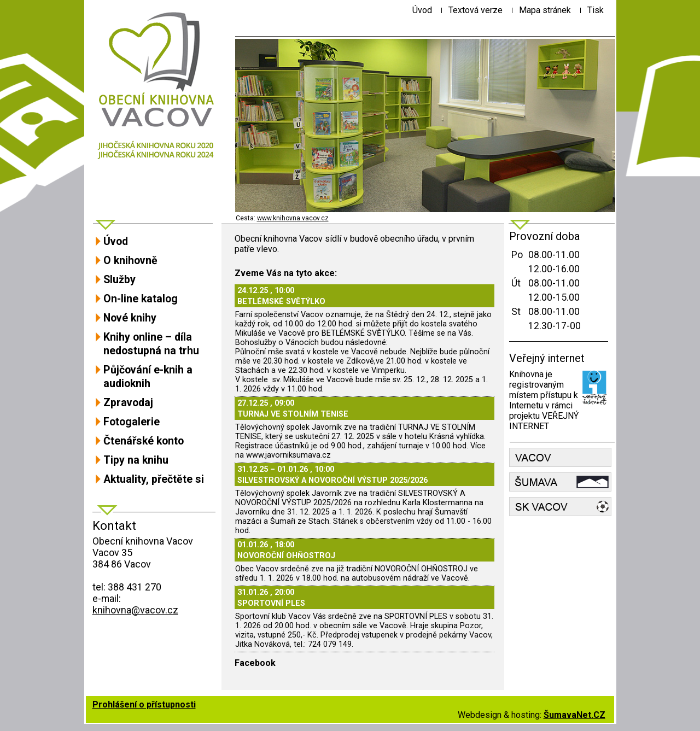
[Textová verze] (476, 10)
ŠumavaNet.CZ (574, 715)
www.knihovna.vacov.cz (293, 218)
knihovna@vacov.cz (135, 610)
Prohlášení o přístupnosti (144, 704)
